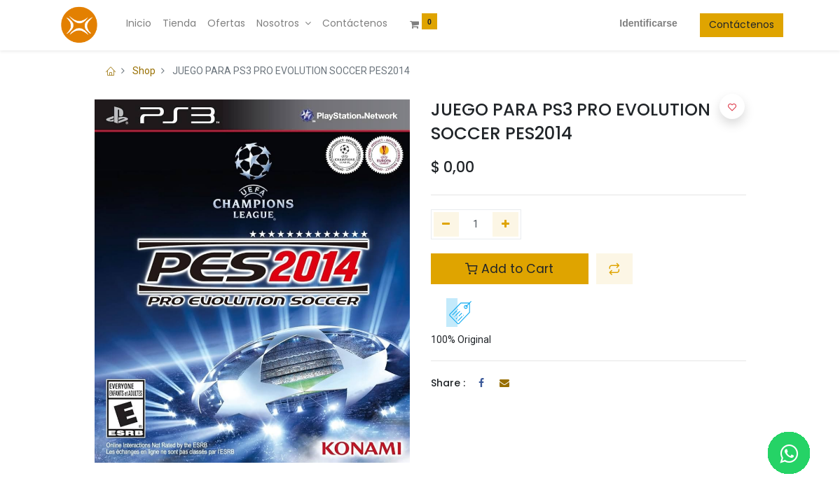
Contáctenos (704, 24)
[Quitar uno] (447, 225)
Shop (144, 71)
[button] (614, 269)
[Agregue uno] (505, 225)
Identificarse (611, 23)
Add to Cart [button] (509, 269)
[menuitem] (176, 24)
